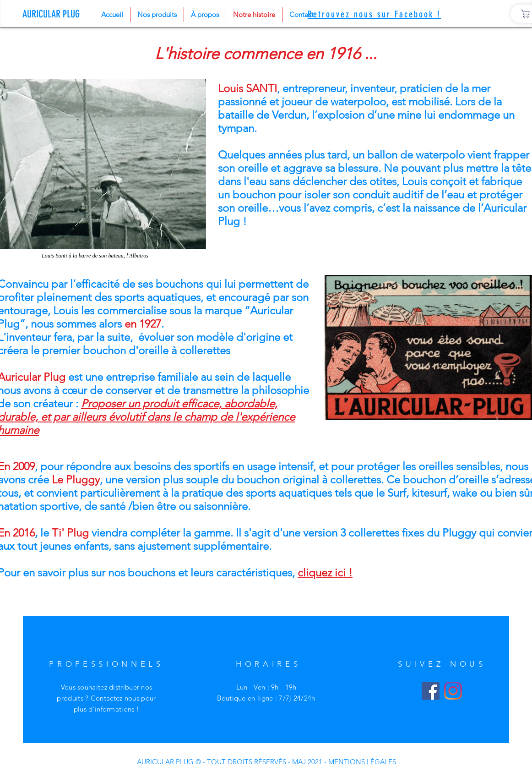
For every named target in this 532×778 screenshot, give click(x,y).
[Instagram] (453, 691)
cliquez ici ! (325, 573)
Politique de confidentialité (91, 761)
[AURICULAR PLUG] (53, 14)
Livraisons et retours (90, 750)
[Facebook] (431, 691)
